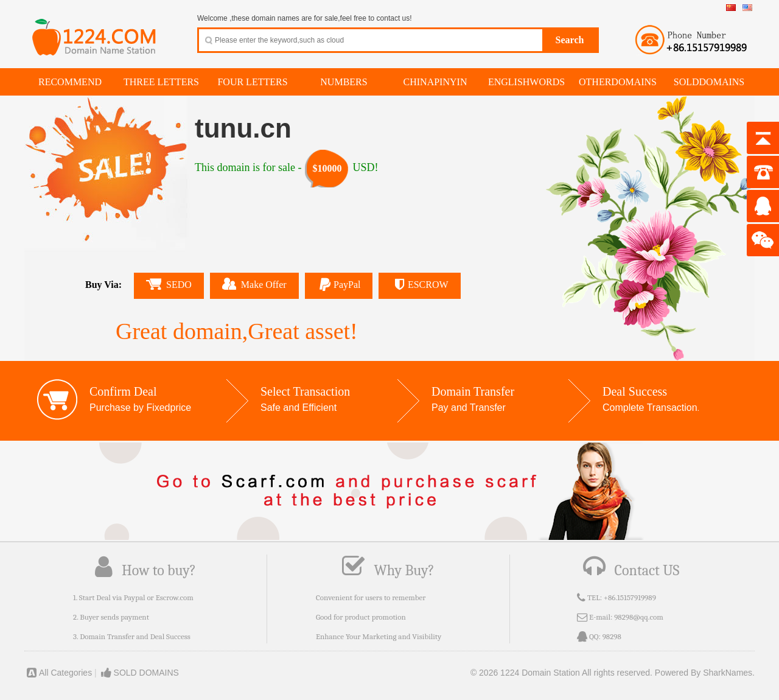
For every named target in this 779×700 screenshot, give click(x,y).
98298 (612, 636)
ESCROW (419, 285)
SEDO (169, 284)
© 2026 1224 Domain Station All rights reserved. (561, 673)
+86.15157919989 (630, 597)
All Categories (58, 673)
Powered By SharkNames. (705, 673)
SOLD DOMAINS (139, 673)
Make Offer (254, 284)
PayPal (339, 285)
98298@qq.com (639, 617)
